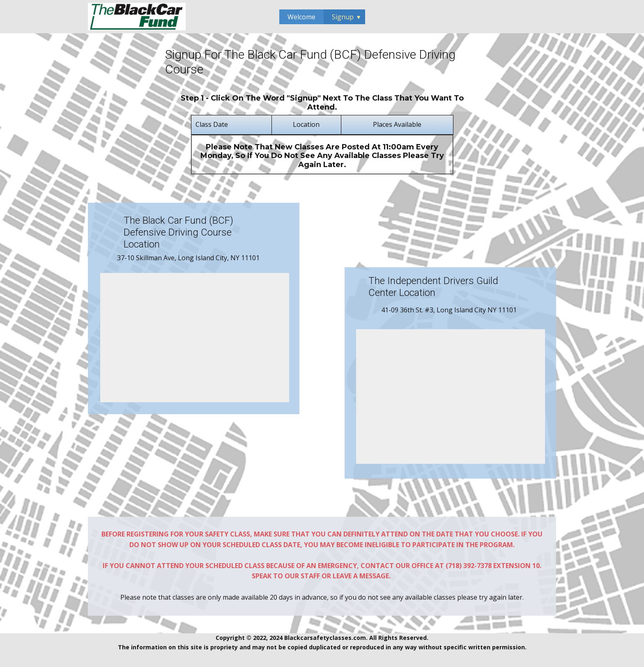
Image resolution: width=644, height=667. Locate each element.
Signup (343, 17)
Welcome (301, 17)
